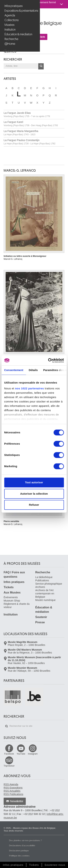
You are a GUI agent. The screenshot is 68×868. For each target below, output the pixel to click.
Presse (40, 622)
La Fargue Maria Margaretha (21, 133)
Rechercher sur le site (7, 726)
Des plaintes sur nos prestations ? (25, 840)
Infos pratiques (14, 6)
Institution (10, 30)
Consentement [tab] (14, 370)
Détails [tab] (33, 370)
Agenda (10, 15)
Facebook (9, 754)
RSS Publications (13, 794)
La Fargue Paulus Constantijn (29, 142)
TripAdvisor (9, 766)
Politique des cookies (19, 856)
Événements (11, 597)
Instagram (33, 754)
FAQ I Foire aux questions (14, 575)
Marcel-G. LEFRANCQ (20, 171)
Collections (12, 20)
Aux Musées (12, 593)
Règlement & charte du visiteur (17, 606)
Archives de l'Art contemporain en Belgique (45, 594)
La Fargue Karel (31, 124)
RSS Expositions (13, 788)
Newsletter (17, 801)
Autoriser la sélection (34, 494)
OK (41, 66)
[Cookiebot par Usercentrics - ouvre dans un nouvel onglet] (48, 360)
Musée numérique (46, 600)
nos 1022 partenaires (29, 388)
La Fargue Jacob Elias (27, 114)
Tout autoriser (34, 482)
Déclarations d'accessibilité (22, 845)
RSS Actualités (12, 791)
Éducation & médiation (18, 34)
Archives (40, 587)
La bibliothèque (44, 577)
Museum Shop (12, 601)
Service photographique (49, 584)
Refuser (34, 505)
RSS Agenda (11, 784)
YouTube (21, 754)
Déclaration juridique (19, 851)
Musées (9, 25)
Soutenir (41, 617)
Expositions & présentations (20, 11)
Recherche (11, 39)
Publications (42, 580)
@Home (10, 44)
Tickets (9, 587)
